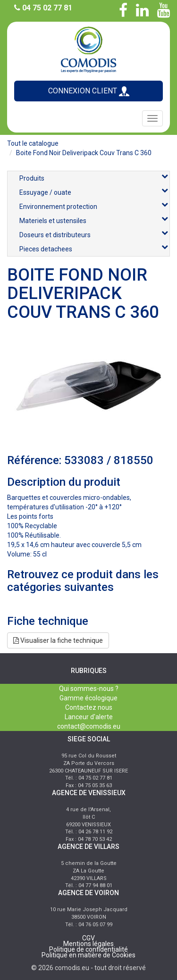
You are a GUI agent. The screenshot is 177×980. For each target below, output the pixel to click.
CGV (88, 938)
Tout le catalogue (33, 143)
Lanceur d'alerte (89, 717)
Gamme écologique (88, 698)
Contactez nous (89, 707)
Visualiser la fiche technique (58, 640)
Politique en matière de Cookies (88, 955)
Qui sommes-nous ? (89, 689)
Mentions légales (88, 944)
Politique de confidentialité (88, 949)
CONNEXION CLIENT (89, 91)
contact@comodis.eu (89, 726)
